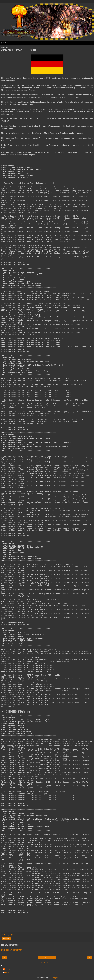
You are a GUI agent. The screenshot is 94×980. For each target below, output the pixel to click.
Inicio (47, 958)
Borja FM (8, 969)
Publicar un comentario (12, 950)
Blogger (55, 978)
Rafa (7, 972)
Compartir (6, 939)
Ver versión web (47, 962)
